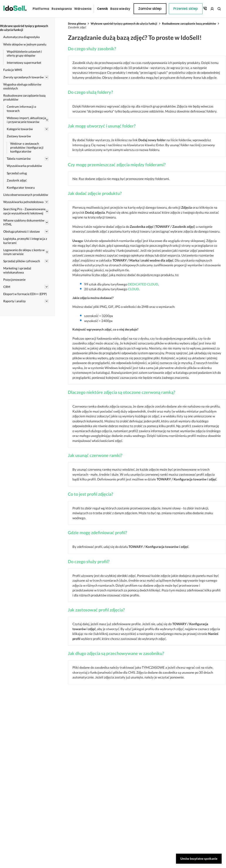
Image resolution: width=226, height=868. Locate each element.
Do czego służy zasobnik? (92, 49)
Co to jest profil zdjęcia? (90, 494)
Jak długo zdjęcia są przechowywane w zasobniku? (116, 653)
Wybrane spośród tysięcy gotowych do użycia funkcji (124, 24)
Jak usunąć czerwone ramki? (95, 455)
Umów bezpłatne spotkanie (199, 859)
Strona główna (77, 24)
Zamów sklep (206, 9)
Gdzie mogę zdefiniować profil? (97, 532)
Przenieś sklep (144, 9)
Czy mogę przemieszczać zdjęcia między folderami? (117, 165)
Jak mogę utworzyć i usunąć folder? (102, 126)
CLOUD (133, 289)
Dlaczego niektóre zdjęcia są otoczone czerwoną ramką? (121, 392)
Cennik (99, 9)
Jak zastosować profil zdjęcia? (96, 610)
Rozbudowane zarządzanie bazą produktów (189, 24)
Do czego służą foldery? (90, 92)
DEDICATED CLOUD (143, 284)
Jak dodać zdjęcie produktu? (95, 193)
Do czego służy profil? (89, 561)
